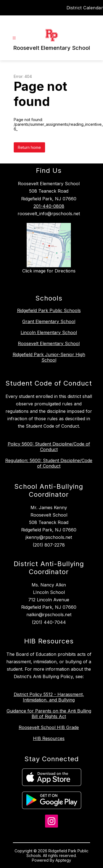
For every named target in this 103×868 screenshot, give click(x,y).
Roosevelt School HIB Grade (49, 727)
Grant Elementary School (49, 321)
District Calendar (85, 8)
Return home (29, 147)
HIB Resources (49, 738)
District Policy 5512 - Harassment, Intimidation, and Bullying (49, 697)
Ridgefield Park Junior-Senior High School (49, 357)
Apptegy (63, 860)
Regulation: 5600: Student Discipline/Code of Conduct (49, 463)
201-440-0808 (49, 206)
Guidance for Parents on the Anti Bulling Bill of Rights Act (49, 714)
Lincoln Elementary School (49, 332)
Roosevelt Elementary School (49, 343)
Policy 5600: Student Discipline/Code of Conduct (49, 447)
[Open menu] (14, 38)
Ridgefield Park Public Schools (49, 310)
